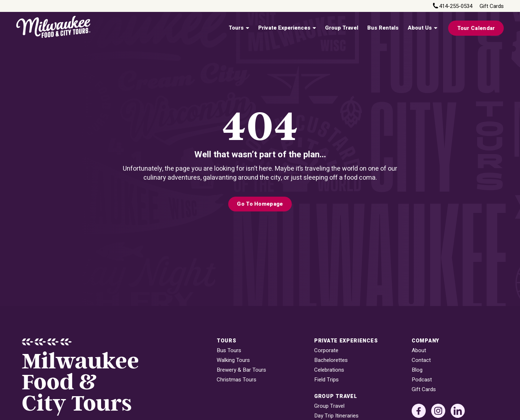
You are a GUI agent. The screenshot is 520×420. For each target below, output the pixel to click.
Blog (417, 370)
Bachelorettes (331, 360)
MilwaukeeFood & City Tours (80, 383)
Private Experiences (284, 28)
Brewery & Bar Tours (241, 370)
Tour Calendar (476, 28)
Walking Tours (233, 360)
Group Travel (342, 28)
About (419, 351)
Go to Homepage (260, 204)
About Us (420, 28)
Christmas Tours (237, 380)
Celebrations (329, 370)
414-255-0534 (456, 6)
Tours (236, 28)
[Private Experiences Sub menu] (314, 28)
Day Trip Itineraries (336, 416)
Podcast (422, 380)
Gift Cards (492, 6)
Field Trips (326, 380)
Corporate (326, 351)
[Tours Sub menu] (247, 28)
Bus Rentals (383, 28)
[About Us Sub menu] (435, 28)
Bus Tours (229, 351)
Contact (421, 360)
